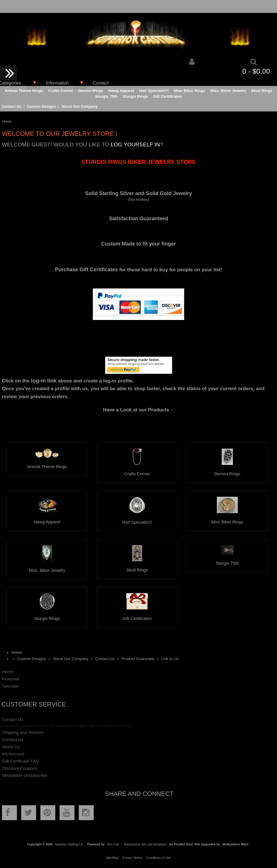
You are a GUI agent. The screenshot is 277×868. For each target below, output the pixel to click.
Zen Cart (113, 844)
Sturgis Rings (135, 96)
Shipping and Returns (23, 732)
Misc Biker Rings (190, 91)
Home (17, 652)
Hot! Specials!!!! (154, 91)
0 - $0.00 (256, 71)
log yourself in (135, 145)
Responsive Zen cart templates (146, 844)
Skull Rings (262, 91)
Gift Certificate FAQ (20, 761)
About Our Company (80, 106)
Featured (11, 679)
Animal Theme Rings (24, 91)
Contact (101, 83)
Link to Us (170, 659)
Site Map (112, 858)
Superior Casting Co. (69, 844)
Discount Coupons (19, 768)
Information (57, 83)
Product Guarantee (138, 659)
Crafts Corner (61, 91)
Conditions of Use (159, 858)
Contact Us (11, 106)
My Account (13, 754)
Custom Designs (42, 106)
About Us (11, 747)
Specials (10, 686)
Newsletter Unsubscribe (25, 775)
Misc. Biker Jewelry (228, 91)
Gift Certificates (167, 96)
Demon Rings (91, 91)
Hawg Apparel (121, 91)
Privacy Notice (132, 858)
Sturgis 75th (106, 96)
